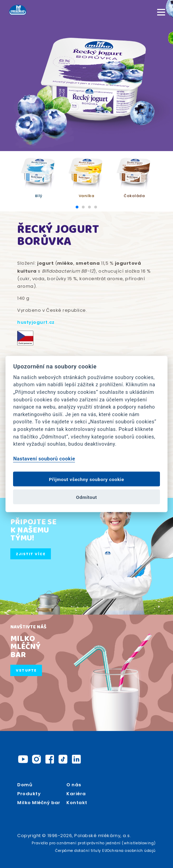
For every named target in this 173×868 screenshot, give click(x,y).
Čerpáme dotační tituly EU (81, 851)
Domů (25, 785)
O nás (74, 785)
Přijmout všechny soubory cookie (86, 479)
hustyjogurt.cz (36, 322)
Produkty (29, 794)
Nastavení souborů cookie (44, 459)
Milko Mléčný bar (39, 803)
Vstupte (26, 670)
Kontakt (77, 803)
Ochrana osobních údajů (131, 851)
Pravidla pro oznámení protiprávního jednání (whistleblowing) (94, 843)
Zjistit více (31, 554)
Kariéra (76, 794)
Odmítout (86, 497)
